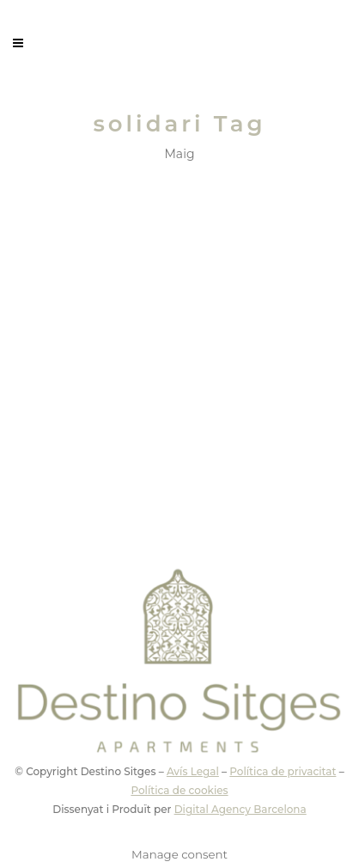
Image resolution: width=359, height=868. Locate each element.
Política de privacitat (283, 771)
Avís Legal (193, 771)
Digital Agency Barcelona (240, 809)
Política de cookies (179, 790)
